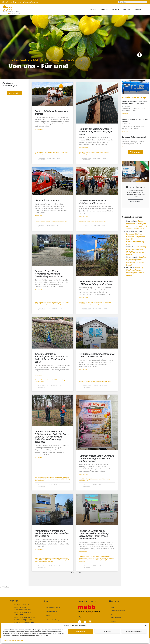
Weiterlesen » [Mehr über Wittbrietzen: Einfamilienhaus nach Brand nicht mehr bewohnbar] (126, 120)
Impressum (20, 640)
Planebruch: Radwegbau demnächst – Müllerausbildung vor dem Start (97, 289)
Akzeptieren (81, 631)
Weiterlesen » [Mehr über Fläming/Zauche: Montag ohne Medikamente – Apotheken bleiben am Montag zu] (39, 555)
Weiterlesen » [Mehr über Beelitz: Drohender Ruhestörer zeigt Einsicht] (126, 137)
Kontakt (48, 622)
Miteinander (66, 483)
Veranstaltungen (40, 160)
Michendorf (43, 566)
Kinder (43, 227)
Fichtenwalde (59, 483)
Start (112, 613)
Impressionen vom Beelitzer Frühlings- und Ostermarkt (93, 208)
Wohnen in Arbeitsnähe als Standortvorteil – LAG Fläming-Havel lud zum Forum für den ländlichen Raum (94, 541)
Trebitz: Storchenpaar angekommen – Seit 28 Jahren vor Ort (97, 361)
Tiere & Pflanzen (65, 158)
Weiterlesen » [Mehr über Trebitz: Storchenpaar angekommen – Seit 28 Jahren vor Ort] (83, 376)
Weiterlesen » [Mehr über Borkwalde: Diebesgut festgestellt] (126, 153)
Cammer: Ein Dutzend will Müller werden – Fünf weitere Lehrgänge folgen (96, 137)
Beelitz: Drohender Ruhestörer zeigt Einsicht (135, 126)
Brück (47, 483)
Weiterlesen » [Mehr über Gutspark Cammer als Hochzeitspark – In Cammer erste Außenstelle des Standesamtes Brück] (39, 381)
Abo (112, 620)
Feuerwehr (38, 227)
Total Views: (19, 621)
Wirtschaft (51, 567)
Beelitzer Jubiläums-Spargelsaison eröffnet (52, 118)
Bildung (88, 158)
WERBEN (138, 10)
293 (80, 578)
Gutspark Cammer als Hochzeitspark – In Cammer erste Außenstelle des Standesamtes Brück (51, 364)
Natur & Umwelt (40, 485)
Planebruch (107, 158)
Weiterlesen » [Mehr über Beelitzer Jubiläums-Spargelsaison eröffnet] (39, 135)
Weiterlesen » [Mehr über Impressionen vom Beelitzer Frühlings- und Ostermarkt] (83, 222)
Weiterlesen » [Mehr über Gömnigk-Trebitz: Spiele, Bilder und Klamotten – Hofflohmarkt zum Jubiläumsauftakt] (83, 480)
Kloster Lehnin (84, 564)
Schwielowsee (62, 566)
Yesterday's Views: (21, 616)
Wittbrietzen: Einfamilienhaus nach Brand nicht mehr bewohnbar (135, 109)
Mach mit (127, 10)
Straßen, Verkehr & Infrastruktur (44, 310)
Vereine (47, 160)
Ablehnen (107, 631)
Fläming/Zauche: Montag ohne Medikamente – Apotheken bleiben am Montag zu (52, 539)
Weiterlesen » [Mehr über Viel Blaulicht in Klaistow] (39, 222)
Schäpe (50, 158)
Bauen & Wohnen (91, 563)
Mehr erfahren (135, 208)
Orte (93, 10)
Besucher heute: (20, 613)
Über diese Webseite (53, 613)
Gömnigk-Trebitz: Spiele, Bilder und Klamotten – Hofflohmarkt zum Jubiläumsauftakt (97, 464)
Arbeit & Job (45, 564)
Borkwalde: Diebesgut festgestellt (134, 143)
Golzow (51, 564)
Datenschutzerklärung (10, 640)
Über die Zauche (51, 617)
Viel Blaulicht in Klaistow (47, 206)
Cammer (93, 158)
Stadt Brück (62, 485)
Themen (104, 10)
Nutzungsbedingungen (118, 617)
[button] (146, 626)
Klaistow (48, 227)
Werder (99, 566)
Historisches (100, 158)
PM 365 (115, 10)
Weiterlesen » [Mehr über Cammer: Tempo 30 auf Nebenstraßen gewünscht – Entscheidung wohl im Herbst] (39, 296)
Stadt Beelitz (56, 158)
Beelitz (81, 227)
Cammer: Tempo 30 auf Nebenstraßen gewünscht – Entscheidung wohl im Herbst (49, 280)
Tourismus (94, 227)
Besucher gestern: (21, 618)
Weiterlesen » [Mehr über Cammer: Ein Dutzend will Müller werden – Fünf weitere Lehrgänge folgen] (83, 153)
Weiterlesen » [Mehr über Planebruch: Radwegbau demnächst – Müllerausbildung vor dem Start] (83, 303)
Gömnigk (89, 485)
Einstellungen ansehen (134, 631)
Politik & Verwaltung (64, 308)
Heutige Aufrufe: (21, 611)
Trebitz (110, 387)
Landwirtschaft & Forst (41, 158)
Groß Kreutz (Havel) (59, 564)
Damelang (94, 308)
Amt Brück (83, 158)
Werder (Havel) (43, 567)
